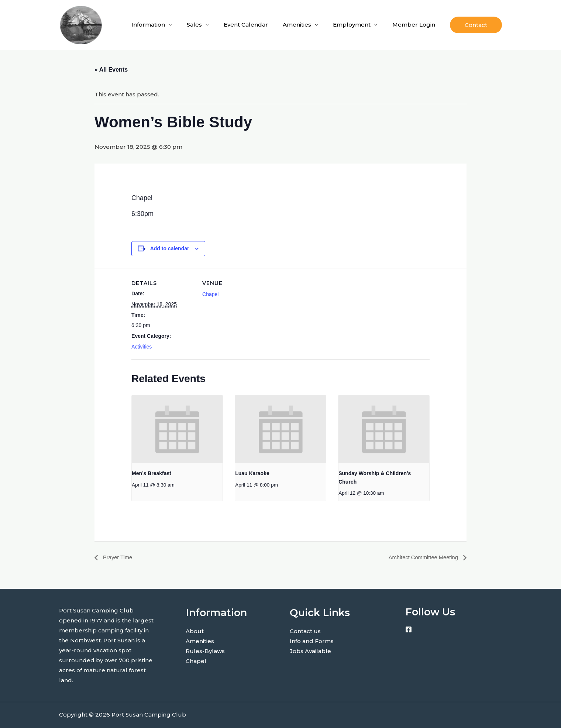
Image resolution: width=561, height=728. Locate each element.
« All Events (111, 70)
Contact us (305, 631)
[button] (476, 25)
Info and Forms (312, 641)
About (195, 631)
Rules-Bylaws (205, 651)
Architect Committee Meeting (421, 557)
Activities (142, 347)
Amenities (297, 25)
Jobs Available (310, 651)
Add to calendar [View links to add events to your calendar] (170, 248)
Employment (352, 25)
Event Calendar (246, 25)
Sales (194, 25)
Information (148, 25)
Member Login (414, 25)
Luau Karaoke (252, 473)
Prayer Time (118, 557)
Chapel (210, 294)
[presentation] (177, 429)
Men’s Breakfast (152, 473)
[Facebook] (409, 630)
